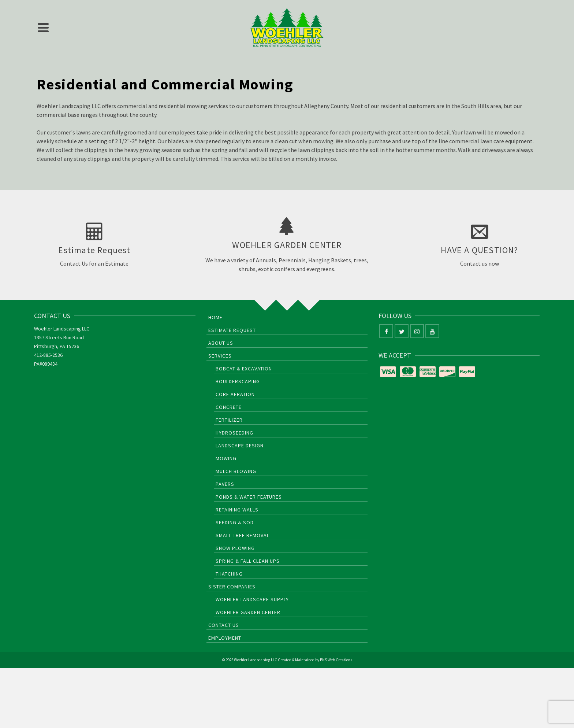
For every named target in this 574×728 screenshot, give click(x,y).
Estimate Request (232, 330)
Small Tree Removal (243, 535)
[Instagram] (417, 331)
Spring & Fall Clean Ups (248, 561)
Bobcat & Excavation (244, 369)
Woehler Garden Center (248, 612)
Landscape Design (240, 446)
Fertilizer (229, 420)
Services (220, 356)
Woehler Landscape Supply (252, 599)
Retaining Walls (237, 510)
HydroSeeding (234, 433)
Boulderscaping (238, 381)
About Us (221, 343)
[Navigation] (43, 27)
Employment (225, 638)
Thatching (229, 574)
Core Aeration (235, 394)
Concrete (229, 407)
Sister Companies (232, 587)
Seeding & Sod (235, 522)
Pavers (225, 484)
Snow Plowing (235, 548)
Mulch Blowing (236, 471)
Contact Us (224, 625)
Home (215, 317)
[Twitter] (402, 331)
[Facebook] (386, 331)
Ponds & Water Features (249, 497)
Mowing (226, 458)
